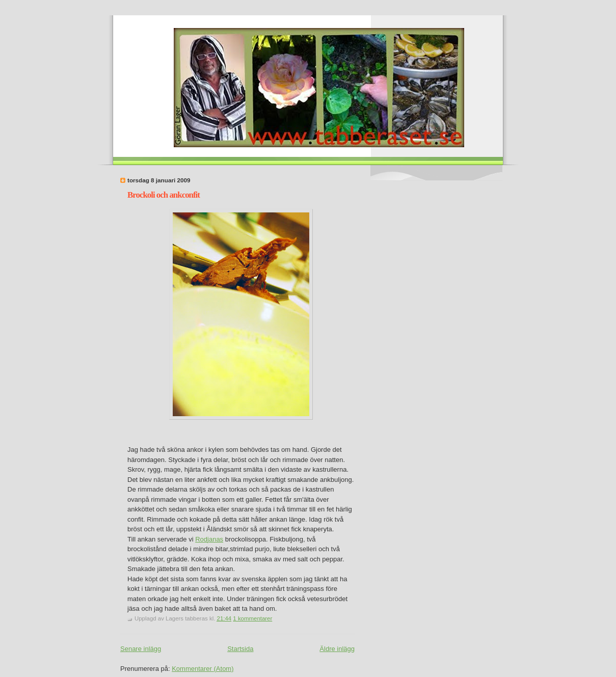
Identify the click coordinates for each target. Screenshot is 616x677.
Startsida (240, 649)
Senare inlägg (141, 649)
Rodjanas (209, 539)
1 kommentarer (252, 618)
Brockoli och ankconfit (164, 195)
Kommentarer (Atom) (203, 669)
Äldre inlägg (337, 649)
